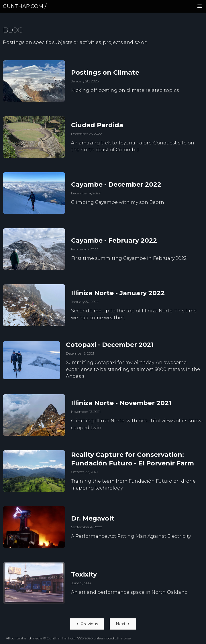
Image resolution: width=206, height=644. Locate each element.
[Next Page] (123, 624)
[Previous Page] (87, 624)
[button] (200, 6)
